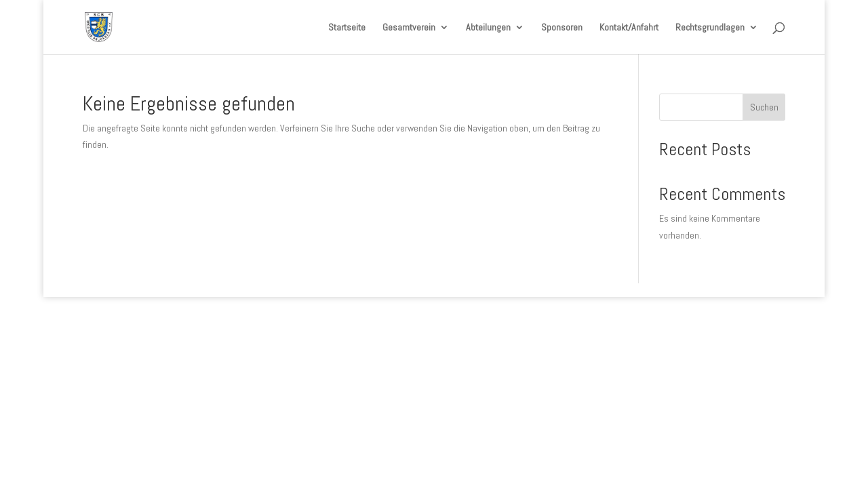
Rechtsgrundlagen (710, 28)
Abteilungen (488, 28)
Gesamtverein (409, 28)
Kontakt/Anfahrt (629, 28)
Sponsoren (562, 28)
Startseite (347, 28)
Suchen (764, 107)
